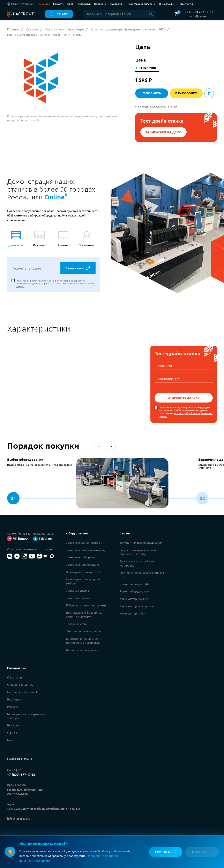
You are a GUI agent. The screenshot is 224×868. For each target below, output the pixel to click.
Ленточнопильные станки (83, 631)
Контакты (187, 4)
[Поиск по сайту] (119, 14)
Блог (70, 4)
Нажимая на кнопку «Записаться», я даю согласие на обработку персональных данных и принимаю (55, 284)
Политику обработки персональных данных (186, 414)
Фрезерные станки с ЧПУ (83, 571)
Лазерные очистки (79, 597)
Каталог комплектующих (83, 649)
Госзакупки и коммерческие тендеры (26, 716)
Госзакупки (84, 4)
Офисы (12, 732)
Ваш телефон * (168, 378)
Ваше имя (164, 366)
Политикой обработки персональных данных (84, 854)
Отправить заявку (184, 397)
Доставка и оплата (142, 4)
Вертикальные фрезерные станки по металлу (84, 614)
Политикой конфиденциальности (77, 850)
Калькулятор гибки (132, 613)
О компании (168, 4)
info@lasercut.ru (202, 16)
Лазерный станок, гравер (83, 542)
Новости (59, 4)
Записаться (78, 269)
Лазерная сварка (78, 590)
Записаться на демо (164, 132)
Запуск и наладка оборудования (141, 542)
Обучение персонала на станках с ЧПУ (142, 574)
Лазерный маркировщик (83, 564)
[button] (111, 446)
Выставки (117, 4)
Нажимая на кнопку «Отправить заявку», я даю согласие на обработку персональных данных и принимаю (186, 411)
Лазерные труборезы (81, 557)
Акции (44, 4)
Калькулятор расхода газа (137, 605)
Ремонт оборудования (135, 591)
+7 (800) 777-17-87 (199, 12)
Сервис (100, 4)
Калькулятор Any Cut (134, 598)
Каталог (59, 14)
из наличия (148, 68)
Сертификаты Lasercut (22, 691)
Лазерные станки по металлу (86, 549)
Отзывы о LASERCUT (21, 684)
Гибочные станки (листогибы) (86, 605)
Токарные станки (78, 623)
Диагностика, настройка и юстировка (137, 563)
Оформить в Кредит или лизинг (156, 107)
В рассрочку (186, 93)
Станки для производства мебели (83, 581)
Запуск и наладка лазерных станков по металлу (138, 552)
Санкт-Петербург (20, 758)
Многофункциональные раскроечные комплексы (83, 640)
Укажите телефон (27, 269)
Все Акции (14, 699)
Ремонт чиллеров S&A (134, 583)
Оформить (152, 93)
